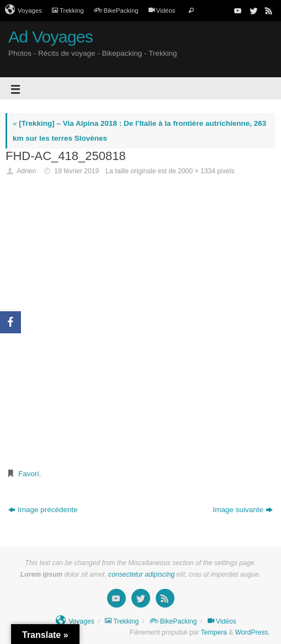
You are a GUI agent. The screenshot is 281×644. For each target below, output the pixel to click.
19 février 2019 (76, 171)
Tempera (214, 632)
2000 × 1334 (197, 171)
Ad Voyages (51, 37)
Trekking (68, 10)
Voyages (23, 10)
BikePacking (116, 10)
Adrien (26, 171)
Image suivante (243, 510)
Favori (29, 474)
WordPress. (253, 632)
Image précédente (43, 510)
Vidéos (162, 10)
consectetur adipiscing (141, 574)
